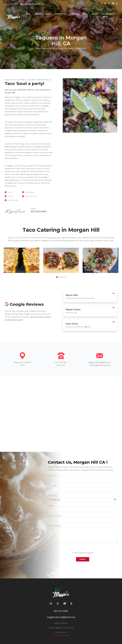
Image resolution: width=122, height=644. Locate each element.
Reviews (75, 14)
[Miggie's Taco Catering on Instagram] (105, 3)
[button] (57, 277)
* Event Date (52, 496)
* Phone (51, 506)
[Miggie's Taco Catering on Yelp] (117, 3)
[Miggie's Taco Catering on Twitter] (109, 3)
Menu (48, 14)
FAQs (85, 14)
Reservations (61, 14)
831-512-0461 (12, 4)
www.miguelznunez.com (61, 635)
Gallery (95, 14)
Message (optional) (55, 526)
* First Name (52, 476)
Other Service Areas (109, 15)
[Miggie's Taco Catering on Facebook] (113, 3)
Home (28, 14)
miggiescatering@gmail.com (33, 4)
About (38, 14)
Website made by (61, 632)
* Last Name (52, 486)
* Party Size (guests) (55, 516)
